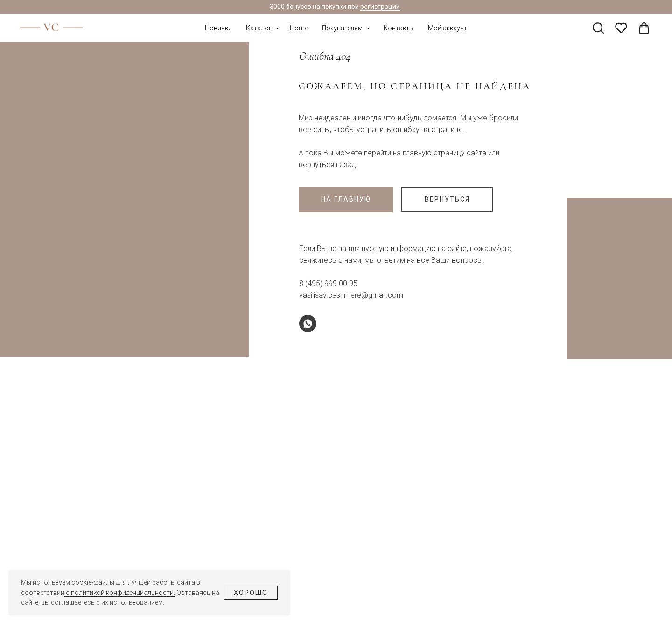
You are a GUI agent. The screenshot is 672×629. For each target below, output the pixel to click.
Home (299, 28)
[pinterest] (621, 28)
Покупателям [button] (343, 28)
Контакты (399, 28)
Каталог (259, 28)
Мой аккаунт (448, 28)
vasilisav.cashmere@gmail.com (351, 295)
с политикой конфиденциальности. (120, 593)
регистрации (380, 7)
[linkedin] (644, 28)
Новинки (218, 28)
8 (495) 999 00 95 (328, 283)
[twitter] (598, 28)
